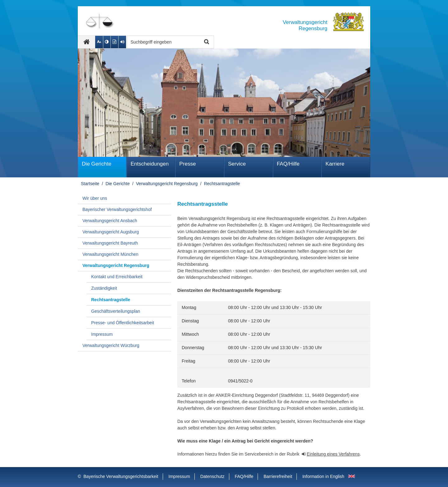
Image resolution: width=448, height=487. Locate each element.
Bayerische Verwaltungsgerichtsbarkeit (121, 476)
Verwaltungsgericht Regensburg (167, 184)
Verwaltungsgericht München (110, 254)
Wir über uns (95, 198)
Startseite (90, 184)
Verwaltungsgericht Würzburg (111, 345)
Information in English (323, 476)
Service (237, 164)
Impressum (102, 334)
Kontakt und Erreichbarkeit (117, 277)
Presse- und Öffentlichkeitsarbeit (123, 323)
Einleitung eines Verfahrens (333, 454)
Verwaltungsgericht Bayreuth (110, 243)
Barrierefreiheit (278, 476)
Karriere (335, 164)
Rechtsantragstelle (222, 184)
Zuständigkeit (104, 288)
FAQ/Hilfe (288, 164)
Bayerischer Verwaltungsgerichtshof (117, 209)
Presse (187, 164)
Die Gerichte (97, 164)
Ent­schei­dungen (150, 164)
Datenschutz (212, 476)
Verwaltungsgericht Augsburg (111, 232)
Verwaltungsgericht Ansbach (110, 221)
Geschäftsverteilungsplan (116, 311)
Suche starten (206, 42)
